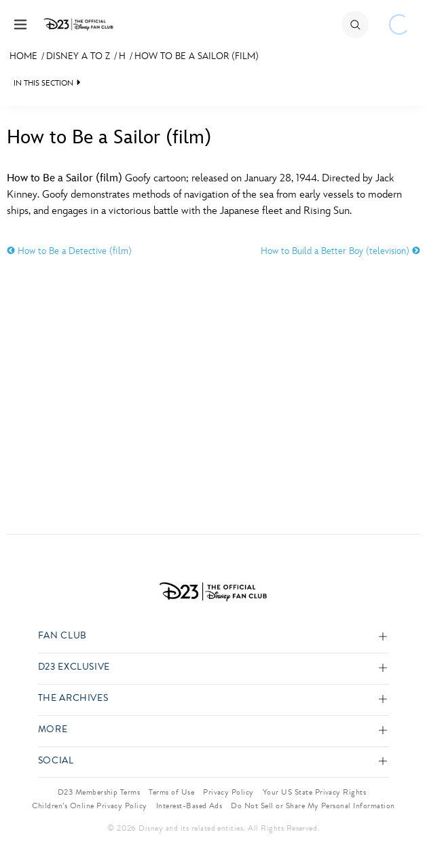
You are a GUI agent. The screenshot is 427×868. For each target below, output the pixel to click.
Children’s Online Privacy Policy (89, 806)
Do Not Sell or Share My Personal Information (313, 806)
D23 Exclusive (74, 667)
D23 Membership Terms (99, 792)
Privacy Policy (228, 792)
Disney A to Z (78, 56)
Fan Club (62, 636)
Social (56, 761)
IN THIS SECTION (43, 83)
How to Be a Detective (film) (69, 251)
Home (23, 56)
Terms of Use (171, 792)
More (53, 730)
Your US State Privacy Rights (314, 792)
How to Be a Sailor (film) (197, 56)
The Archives (73, 699)
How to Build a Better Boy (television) (340, 251)
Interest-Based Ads (189, 806)
